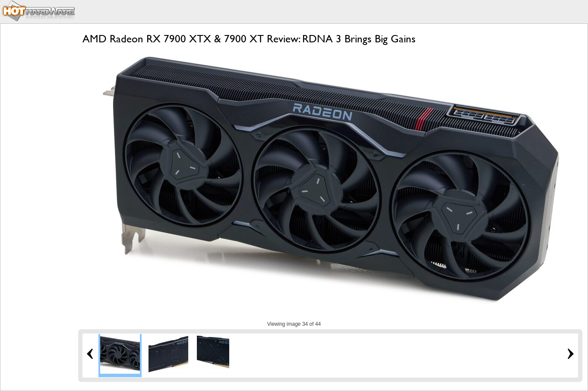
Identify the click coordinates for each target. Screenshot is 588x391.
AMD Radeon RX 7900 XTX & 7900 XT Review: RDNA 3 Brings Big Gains (249, 39)
